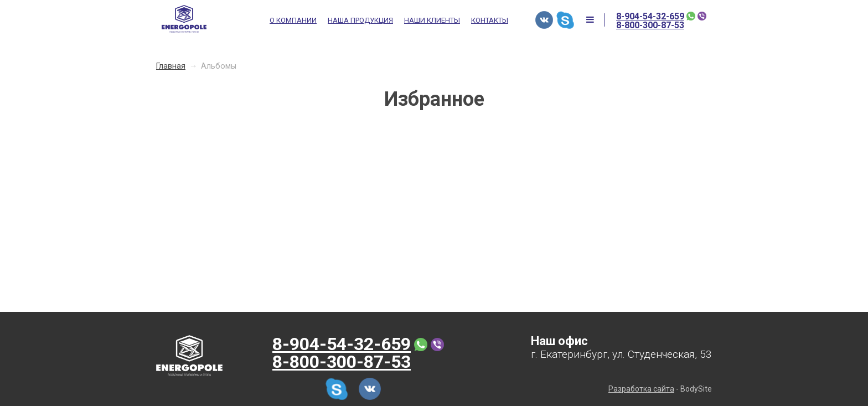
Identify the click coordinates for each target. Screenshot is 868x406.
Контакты (490, 20)
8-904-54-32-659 (650, 17)
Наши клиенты (432, 20)
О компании (293, 20)
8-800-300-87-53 (650, 25)
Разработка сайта (641, 389)
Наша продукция (360, 20)
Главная (171, 66)
